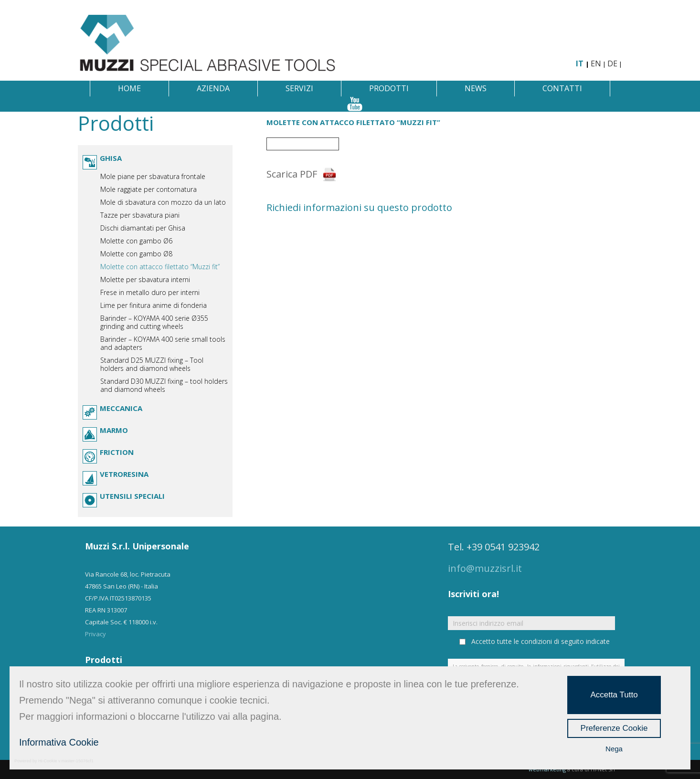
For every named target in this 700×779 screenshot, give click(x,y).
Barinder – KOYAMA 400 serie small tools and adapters (163, 343)
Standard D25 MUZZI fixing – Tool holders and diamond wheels (152, 364)
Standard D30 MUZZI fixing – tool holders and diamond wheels (164, 385)
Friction (117, 452)
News (476, 88)
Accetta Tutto (614, 695)
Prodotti (389, 88)
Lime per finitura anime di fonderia (154, 305)
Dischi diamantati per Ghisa (143, 228)
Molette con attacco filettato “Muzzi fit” (160, 267)
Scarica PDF (292, 174)
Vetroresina (124, 474)
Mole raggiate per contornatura (148, 189)
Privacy (95, 634)
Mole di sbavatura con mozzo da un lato (163, 202)
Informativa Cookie (59, 742)
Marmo (114, 430)
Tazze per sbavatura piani (140, 215)
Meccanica (121, 408)
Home (129, 88)
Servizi (299, 88)
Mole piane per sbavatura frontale (153, 176)
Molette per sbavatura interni (145, 279)
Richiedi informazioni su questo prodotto (359, 207)
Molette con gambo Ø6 (136, 241)
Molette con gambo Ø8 (136, 254)
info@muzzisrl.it (485, 568)
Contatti (562, 88)
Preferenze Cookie (614, 728)
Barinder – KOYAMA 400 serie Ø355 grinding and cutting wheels (154, 322)
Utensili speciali (132, 496)
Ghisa (111, 158)
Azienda (213, 88)
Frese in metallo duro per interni (150, 292)
